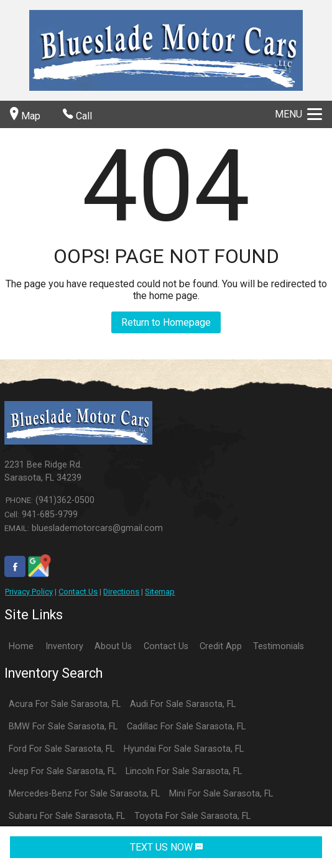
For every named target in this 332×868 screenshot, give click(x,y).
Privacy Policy (29, 592)
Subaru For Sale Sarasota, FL (67, 816)
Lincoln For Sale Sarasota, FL (184, 771)
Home (21, 646)
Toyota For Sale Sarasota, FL (192, 816)
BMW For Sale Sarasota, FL (63, 727)
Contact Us (78, 592)
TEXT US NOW (166, 847)
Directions (121, 592)
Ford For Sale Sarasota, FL (62, 749)
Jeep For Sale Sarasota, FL (62, 771)
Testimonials (279, 646)
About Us (113, 646)
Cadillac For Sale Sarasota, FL (186, 727)
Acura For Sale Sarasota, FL (65, 704)
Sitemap (160, 592)
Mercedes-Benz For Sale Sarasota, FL (84, 794)
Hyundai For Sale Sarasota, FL (184, 749)
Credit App (221, 646)
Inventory (64, 646)
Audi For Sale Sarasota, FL (183, 704)
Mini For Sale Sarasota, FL (221, 794)
